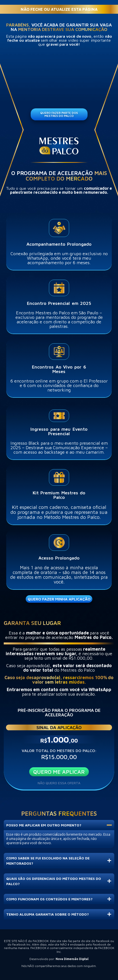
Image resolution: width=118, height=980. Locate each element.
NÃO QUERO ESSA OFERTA (59, 783)
